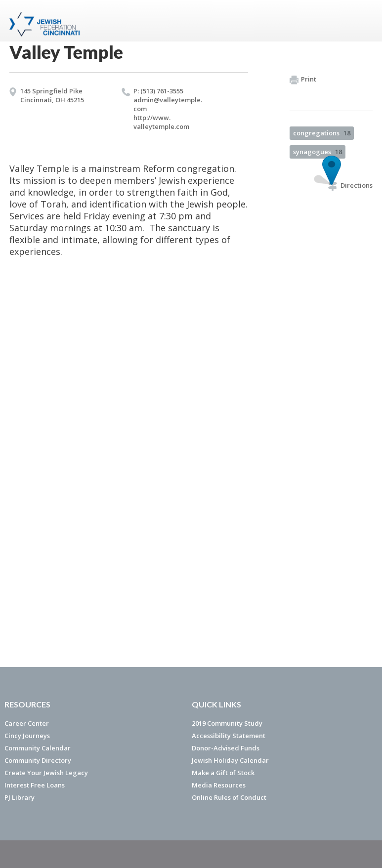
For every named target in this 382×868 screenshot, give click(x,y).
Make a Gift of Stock (223, 773)
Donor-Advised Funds (226, 748)
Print (303, 80)
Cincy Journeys (27, 736)
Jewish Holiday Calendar (230, 760)
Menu (361, 21)
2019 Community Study (227, 723)
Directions (350, 185)
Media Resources (219, 785)
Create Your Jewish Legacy (46, 773)
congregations (322, 133)
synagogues (318, 152)
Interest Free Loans (35, 785)
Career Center (27, 723)
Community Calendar (38, 748)
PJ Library (20, 797)
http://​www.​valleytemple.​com (161, 122)
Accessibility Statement (229, 736)
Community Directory (38, 760)
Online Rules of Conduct (229, 797)
